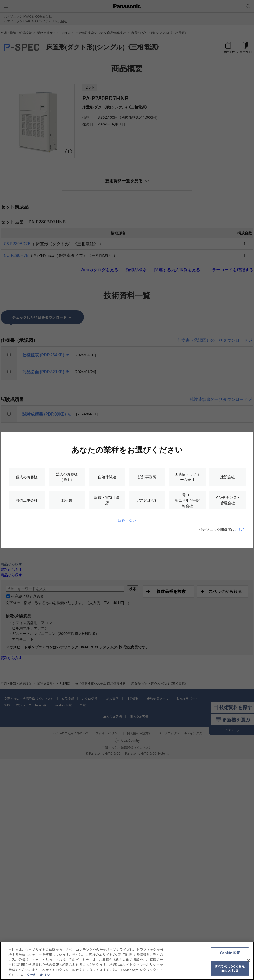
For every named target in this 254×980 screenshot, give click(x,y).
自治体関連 (107, 477)
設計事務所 (147, 477)
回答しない (127, 520)
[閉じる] (248, 961)
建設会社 (228, 477)
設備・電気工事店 (107, 500)
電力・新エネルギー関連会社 (187, 500)
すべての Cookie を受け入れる (230, 968)
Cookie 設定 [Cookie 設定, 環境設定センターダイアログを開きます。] (230, 953)
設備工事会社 (27, 500)
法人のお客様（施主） (67, 477)
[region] (127, 961)
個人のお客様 (27, 477)
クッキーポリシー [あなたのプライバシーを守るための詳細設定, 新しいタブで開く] (40, 975)
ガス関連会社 (147, 500)
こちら (240, 530)
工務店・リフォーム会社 (187, 477)
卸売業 (67, 500)
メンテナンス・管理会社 (228, 500)
